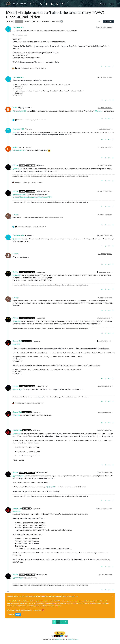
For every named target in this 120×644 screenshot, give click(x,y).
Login (18, 615)
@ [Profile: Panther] (98, 111)
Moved (10, 21)
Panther (16, 165)
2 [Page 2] (62, 622)
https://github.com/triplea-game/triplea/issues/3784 (32, 197)
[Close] (112, 597)
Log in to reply (109, 21)
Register (11, 615)
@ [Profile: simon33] (17, 239)
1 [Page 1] (58, 622)
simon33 (16, 214)
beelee (15, 108)
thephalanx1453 (18, 27)
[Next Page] (66, 622)
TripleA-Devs (58, 640)
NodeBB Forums (74, 640)
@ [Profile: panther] (16, 344)
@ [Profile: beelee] (16, 132)
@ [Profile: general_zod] (18, 389)
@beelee (28, 129)
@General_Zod (42, 386)
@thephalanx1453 (25, 108)
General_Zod (17, 341)
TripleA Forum (19, 4)
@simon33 (29, 236)
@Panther (37, 341)
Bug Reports (19, 21)
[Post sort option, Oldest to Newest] (99, 21)
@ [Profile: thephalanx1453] (19, 111)
